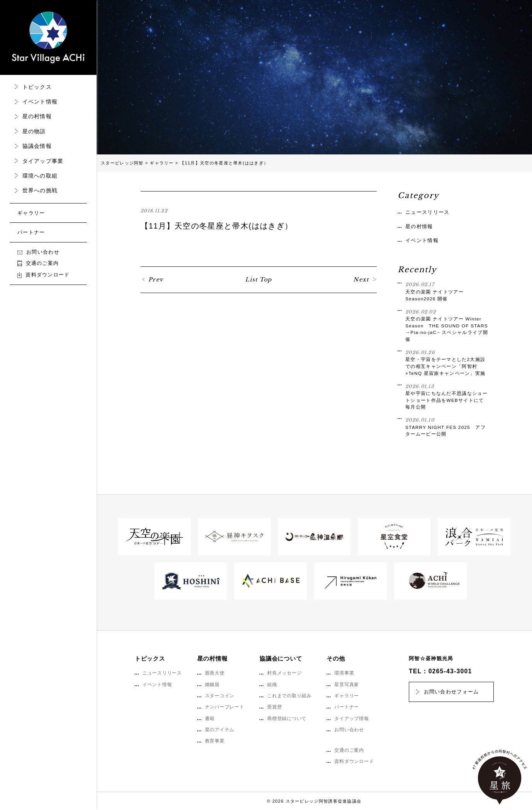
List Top (258, 280)
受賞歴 (274, 707)
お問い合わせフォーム (452, 692)
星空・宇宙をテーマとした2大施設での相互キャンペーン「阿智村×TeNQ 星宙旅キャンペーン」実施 (447, 363)
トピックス (37, 87)
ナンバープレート (225, 707)
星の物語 (34, 131)
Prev (156, 280)
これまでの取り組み (289, 696)
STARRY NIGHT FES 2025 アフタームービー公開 (447, 427)
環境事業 (344, 673)
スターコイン (220, 696)
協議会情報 (37, 146)
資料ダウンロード (44, 275)
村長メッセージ (284, 673)
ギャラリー (31, 213)
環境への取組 (40, 176)
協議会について (281, 658)
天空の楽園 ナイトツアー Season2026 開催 (447, 291)
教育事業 (215, 741)
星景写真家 (347, 685)
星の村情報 (37, 116)
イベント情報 (40, 102)
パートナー (31, 232)
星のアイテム (220, 730)
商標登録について (287, 718)
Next (361, 280)
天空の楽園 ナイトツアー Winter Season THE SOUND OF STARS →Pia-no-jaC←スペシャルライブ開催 (447, 325)
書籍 (210, 718)
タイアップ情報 (352, 718)
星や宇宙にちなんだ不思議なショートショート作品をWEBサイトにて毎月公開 (447, 397)
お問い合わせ (38, 252)
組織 (272, 685)
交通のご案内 (38, 263)
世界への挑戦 (40, 190)
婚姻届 (212, 685)
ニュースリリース (427, 212)
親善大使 (215, 673)
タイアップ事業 (43, 161)
